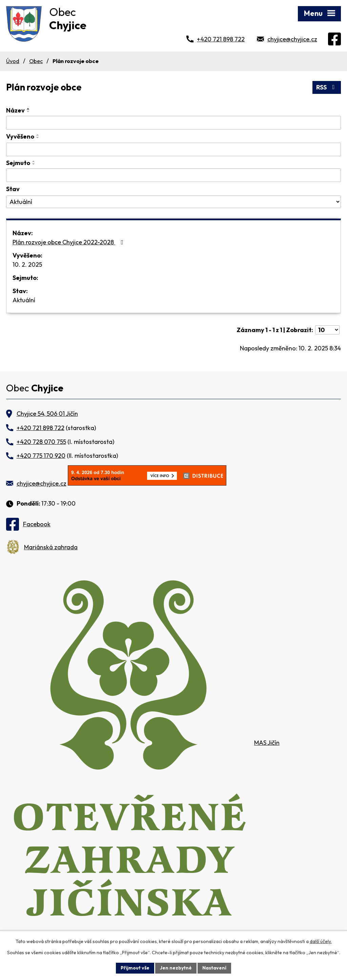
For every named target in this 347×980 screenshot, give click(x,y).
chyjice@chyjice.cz (292, 39)
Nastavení (214, 968)
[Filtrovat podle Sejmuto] (173, 175)
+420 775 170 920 (41, 456)
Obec (36, 61)
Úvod (13, 61)
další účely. (321, 941)
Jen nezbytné (176, 968)
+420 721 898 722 (221, 39)
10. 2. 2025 (27, 264)
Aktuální (24, 300)
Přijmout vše (135, 968)
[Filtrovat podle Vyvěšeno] (173, 149)
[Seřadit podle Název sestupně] (28, 111)
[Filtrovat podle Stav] (173, 202)
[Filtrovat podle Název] (173, 123)
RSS (327, 87)
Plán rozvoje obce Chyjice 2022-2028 (69, 242)
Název (15, 110)
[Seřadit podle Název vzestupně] (28, 109)
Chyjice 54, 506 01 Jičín (47, 414)
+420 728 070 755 (41, 442)
